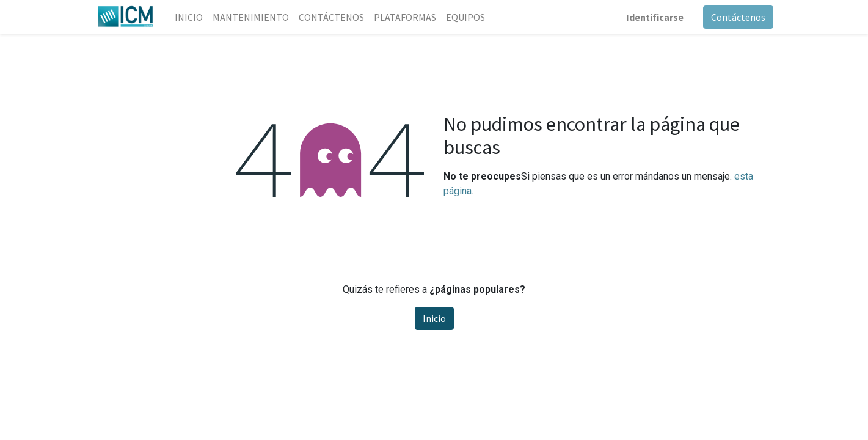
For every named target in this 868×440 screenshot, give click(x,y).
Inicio (434, 318)
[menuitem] (189, 17)
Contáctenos (738, 17)
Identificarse (655, 17)
